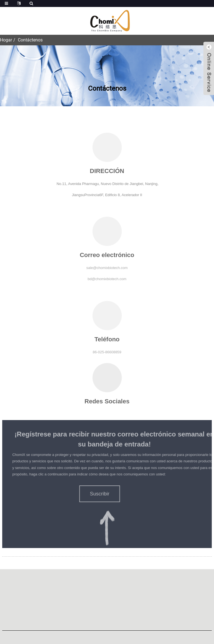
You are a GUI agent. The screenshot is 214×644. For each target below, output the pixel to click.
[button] (95, 494)
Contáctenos (30, 40)
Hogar (6, 40)
